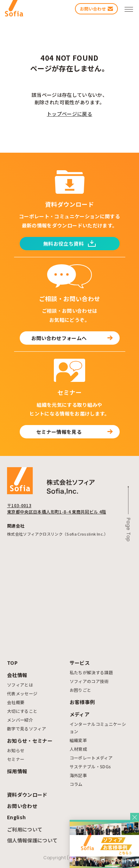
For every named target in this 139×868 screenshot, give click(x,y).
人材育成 (78, 749)
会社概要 (16, 702)
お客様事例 (82, 702)
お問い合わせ (22, 806)
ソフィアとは (20, 685)
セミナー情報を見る (74, 432)
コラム (76, 784)
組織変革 (78, 740)
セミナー (16, 759)
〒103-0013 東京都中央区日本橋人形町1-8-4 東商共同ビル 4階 (56, 508)
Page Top (128, 530)
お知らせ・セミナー (30, 741)
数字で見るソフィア (27, 728)
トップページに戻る (69, 114)
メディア (80, 714)
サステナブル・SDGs (90, 766)
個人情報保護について (32, 840)
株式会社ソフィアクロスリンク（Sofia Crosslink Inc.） (58, 534)
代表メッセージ (22, 693)
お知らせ (16, 750)
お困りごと (81, 690)
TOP (12, 663)
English (16, 817)
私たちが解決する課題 (91, 672)
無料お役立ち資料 (69, 244)
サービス (80, 663)
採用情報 (17, 771)
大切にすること (22, 711)
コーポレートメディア (91, 758)
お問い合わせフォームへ (72, 338)
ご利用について (25, 829)
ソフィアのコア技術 (89, 681)
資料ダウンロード (27, 795)
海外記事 (78, 775)
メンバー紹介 (20, 720)
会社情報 (17, 675)
